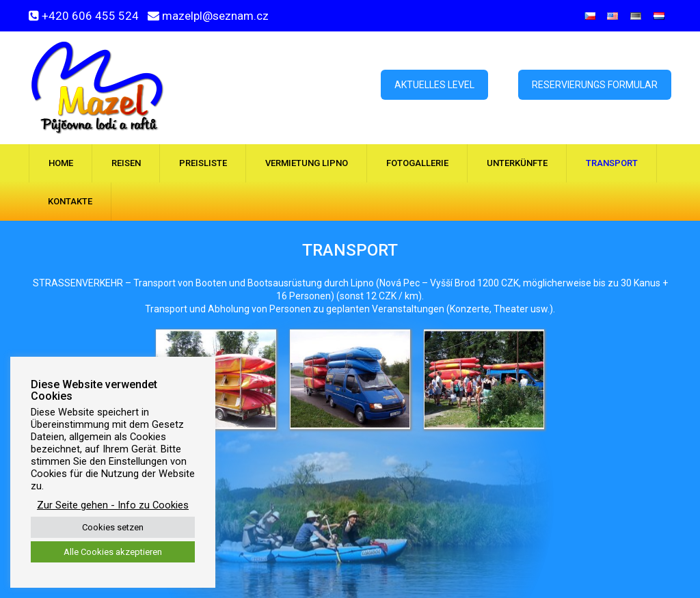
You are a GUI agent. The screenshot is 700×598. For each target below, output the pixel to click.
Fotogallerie (417, 163)
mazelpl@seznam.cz (215, 16)
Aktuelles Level (434, 85)
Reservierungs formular (595, 85)
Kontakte (70, 201)
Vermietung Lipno (307, 163)
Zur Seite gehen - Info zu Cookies (113, 505)
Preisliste (203, 163)
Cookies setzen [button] (113, 527)
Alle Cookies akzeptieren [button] (113, 552)
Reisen (126, 163)
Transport (612, 163)
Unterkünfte (517, 163)
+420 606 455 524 (90, 16)
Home (61, 163)
